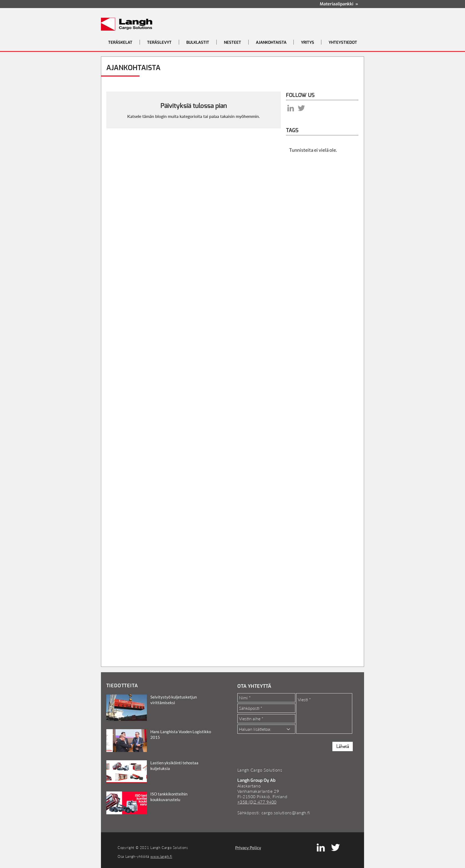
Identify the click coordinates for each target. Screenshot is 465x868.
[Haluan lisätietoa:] (266, 729)
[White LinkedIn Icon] (321, 847)
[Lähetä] (343, 746)
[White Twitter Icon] (335, 847)
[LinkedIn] (291, 108)
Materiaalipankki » (339, 4)
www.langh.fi (161, 856)
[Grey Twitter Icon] (301, 108)
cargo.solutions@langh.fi (286, 813)
